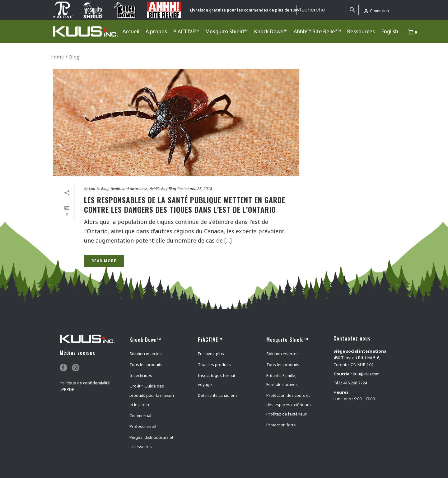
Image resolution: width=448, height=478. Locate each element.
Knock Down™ (271, 31)
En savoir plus (211, 354)
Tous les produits (146, 364)
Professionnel (143, 426)
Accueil (131, 31)
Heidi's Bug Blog (163, 189)
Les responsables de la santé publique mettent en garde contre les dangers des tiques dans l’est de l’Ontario (185, 204)
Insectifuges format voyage (217, 380)
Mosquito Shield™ (226, 31)
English (390, 31)
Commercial (140, 415)
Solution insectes (146, 354)
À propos (156, 31)
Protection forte (281, 425)
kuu (92, 189)
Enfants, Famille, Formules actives (282, 380)
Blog (74, 57)
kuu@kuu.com (366, 374)
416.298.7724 (355, 383)
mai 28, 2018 (201, 189)
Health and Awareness (129, 189)
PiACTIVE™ (186, 31)
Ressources (361, 31)
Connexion (376, 11)
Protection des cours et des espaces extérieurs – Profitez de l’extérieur (290, 405)
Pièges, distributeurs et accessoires (151, 442)
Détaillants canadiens (218, 395)
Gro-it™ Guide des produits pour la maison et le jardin (152, 395)
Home (57, 57)
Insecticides (141, 375)
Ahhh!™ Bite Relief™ (317, 31)
